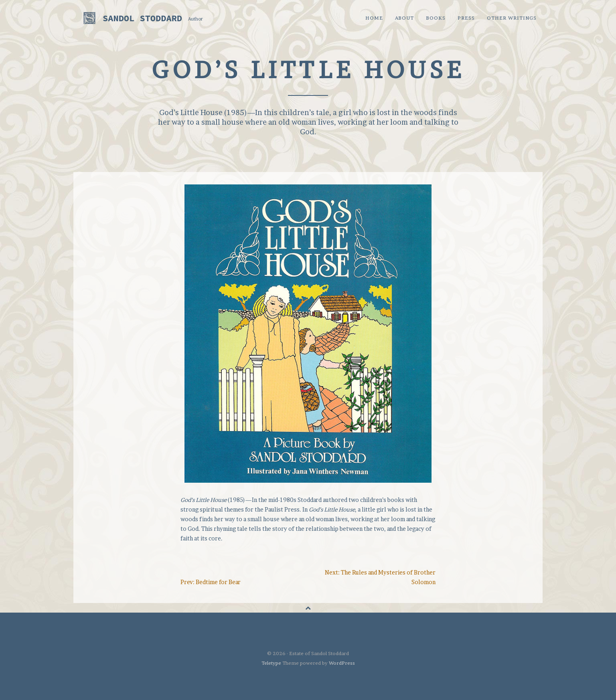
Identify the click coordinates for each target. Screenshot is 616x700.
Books (436, 18)
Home (374, 18)
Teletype (271, 663)
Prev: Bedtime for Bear (211, 582)
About (404, 18)
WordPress (342, 663)
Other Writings (512, 18)
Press (466, 18)
